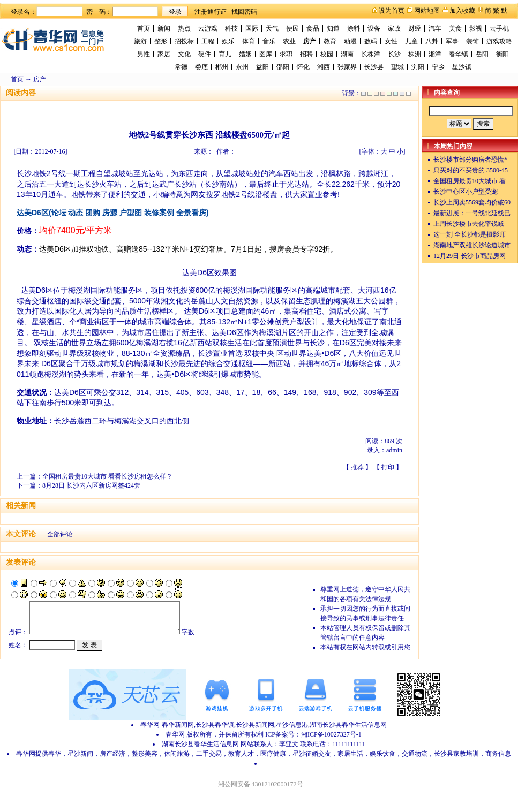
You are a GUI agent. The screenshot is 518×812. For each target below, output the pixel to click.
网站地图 (427, 11)
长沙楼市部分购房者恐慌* (470, 160)
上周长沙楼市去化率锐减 (469, 224)
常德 (181, 67)
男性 (144, 54)
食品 (313, 28)
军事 (452, 41)
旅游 (140, 41)
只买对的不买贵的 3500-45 (471, 170)
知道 (333, 28)
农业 (289, 41)
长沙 (394, 54)
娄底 (201, 67)
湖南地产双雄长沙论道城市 (472, 245)
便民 (292, 28)
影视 (476, 28)
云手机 (499, 28)
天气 (272, 28)
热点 (184, 28)
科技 (231, 28)
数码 (371, 41)
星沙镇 (462, 67)
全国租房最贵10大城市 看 (470, 181)
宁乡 (438, 67)
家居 (164, 54)
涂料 (354, 28)
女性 (391, 41)
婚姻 (245, 54)
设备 (374, 28)
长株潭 (371, 54)
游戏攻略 (499, 41)
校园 (327, 54)
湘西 (324, 67)
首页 (144, 28)
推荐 (357, 467)
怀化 (303, 67)
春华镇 (459, 54)
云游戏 (208, 28)
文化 (184, 54)
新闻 (164, 28)
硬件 (205, 54)
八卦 (432, 41)
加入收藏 (462, 11)
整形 (161, 41)
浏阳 (418, 67)
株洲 (415, 54)
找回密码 (244, 12)
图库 (266, 54)
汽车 (435, 28)
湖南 (347, 54)
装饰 (472, 41)
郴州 (222, 67)
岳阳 (482, 54)
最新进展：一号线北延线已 (472, 213)
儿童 (411, 41)
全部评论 (60, 534)
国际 (252, 28)
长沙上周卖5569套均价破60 (472, 202)
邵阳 (283, 67)
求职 (286, 54)
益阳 (262, 67)
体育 (249, 41)
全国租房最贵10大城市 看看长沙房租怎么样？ (107, 476)
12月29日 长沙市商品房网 (470, 256)
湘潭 (435, 54)
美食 (455, 28)
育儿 (225, 54)
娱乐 (228, 41)
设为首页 (392, 11)
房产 (310, 41)
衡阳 (502, 54)
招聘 (306, 54)
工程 (208, 41)
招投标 (184, 41)
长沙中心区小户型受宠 (466, 192)
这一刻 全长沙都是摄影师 (470, 234)
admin (394, 450)
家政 (394, 28)
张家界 (347, 67)
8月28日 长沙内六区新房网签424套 (91, 485)
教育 (330, 41)
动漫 (350, 41)
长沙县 (374, 67)
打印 (388, 467)
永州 (242, 67)
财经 (415, 28)
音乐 (269, 41)
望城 (397, 67)
